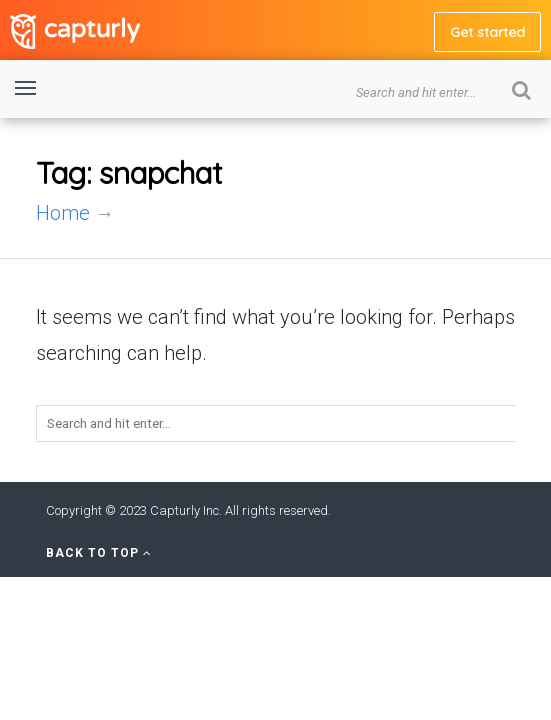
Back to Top (99, 553)
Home (63, 213)
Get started (487, 32)
